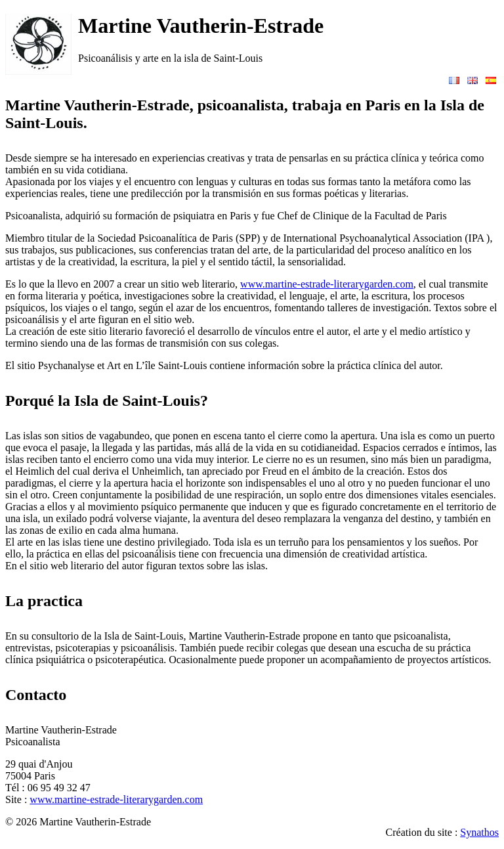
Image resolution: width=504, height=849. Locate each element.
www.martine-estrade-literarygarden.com (327, 284)
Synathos (479, 832)
